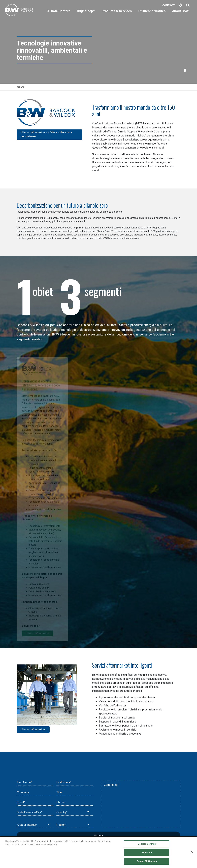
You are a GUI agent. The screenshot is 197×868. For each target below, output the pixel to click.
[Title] (75, 792)
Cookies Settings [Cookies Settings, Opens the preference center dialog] (147, 844)
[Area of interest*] (35, 825)
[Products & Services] (117, 14)
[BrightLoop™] (86, 14)
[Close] (192, 852)
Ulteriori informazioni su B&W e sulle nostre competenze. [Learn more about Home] (46, 134)
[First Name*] (35, 783)
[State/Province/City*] (35, 812)
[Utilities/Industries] (152, 14)
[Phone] (75, 802)
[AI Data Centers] (59, 14)
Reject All (147, 853)
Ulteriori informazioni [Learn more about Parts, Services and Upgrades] (33, 729)
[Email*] (35, 802)
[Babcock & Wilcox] (19, 11)
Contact (169, 5)
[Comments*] (141, 805)
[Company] (35, 792)
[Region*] (75, 825)
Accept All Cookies (147, 861)
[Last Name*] (75, 783)
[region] (98, 852)
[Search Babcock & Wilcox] (188, 5)
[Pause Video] (185, 70)
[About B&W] (180, 14)
